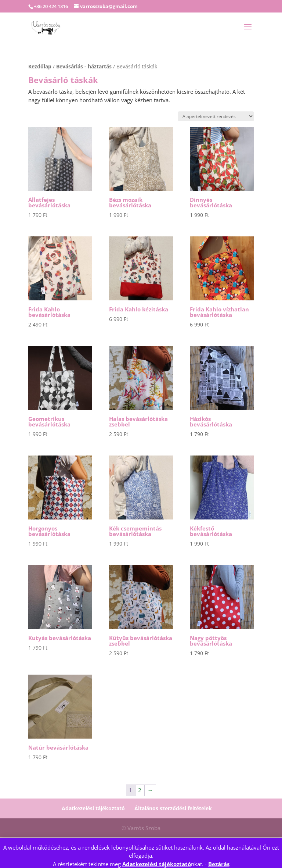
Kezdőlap (40, 66)
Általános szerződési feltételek (173, 808)
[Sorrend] (216, 116)
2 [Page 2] (140, 790)
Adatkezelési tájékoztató (157, 864)
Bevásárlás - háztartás (84, 66)
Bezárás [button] (219, 864)
